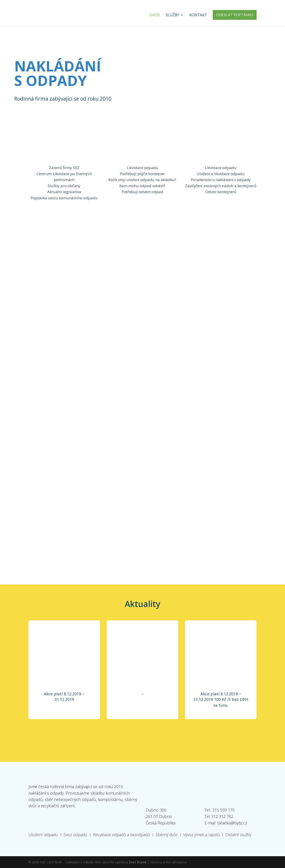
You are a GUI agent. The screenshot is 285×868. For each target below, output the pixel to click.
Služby (172, 15)
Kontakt (198, 15)
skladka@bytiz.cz (232, 823)
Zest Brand (137, 862)
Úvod (155, 15)
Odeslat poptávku (235, 15)
